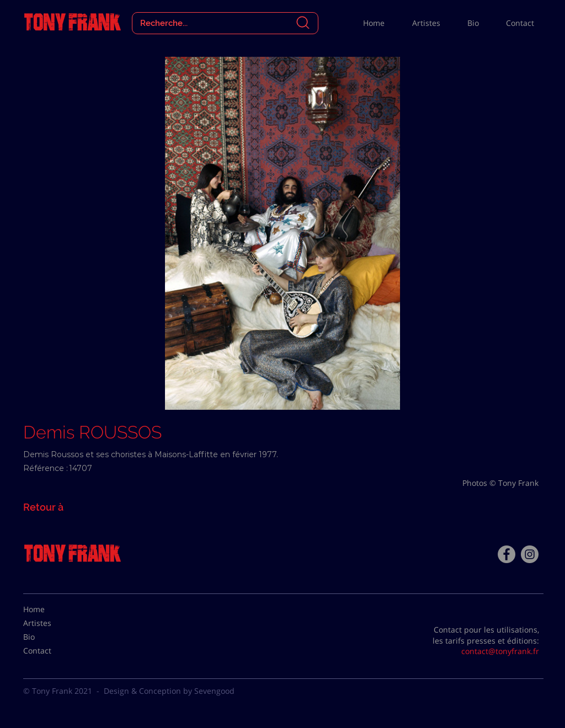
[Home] (51, 609)
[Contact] (51, 651)
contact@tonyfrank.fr (500, 651)
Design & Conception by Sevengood (169, 691)
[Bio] (51, 637)
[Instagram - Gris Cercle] (530, 554)
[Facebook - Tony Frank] (507, 554)
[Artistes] (51, 623)
